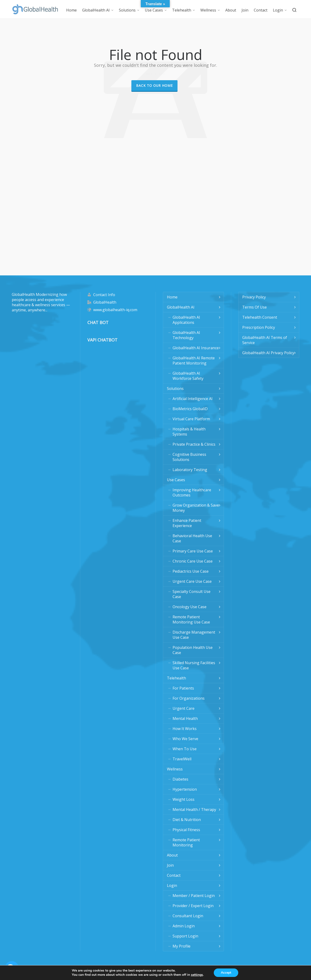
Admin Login (184, 926)
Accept (226, 973)
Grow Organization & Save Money (196, 508)
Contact (174, 875)
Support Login (185, 936)
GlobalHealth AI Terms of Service (265, 340)
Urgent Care (184, 708)
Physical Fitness (186, 830)
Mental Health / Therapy (194, 809)
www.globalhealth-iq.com (115, 310)
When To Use (185, 749)
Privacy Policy (254, 297)
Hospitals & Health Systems (189, 432)
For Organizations (189, 698)
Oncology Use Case (190, 607)
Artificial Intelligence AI (193, 399)
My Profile (182, 946)
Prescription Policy (259, 327)
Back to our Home (154, 85)
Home (172, 297)
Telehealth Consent (260, 317)
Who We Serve (185, 739)
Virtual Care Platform (191, 419)
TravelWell (182, 759)
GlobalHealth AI (181, 307)
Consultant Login (188, 916)
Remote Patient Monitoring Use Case (191, 619)
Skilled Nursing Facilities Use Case (194, 665)
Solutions (175, 389)
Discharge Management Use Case (194, 635)
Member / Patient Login (194, 896)
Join (170, 865)
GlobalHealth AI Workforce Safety (188, 376)
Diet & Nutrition (187, 820)
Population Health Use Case (193, 650)
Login (172, 885)
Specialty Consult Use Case (192, 594)
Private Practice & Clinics (194, 444)
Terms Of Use (254, 307)
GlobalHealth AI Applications (186, 320)
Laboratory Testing (190, 470)
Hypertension (185, 789)
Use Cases (176, 480)
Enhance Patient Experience (187, 523)
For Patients (183, 688)
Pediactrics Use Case (191, 571)
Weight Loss (184, 799)
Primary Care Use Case (193, 551)
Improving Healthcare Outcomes (192, 492)
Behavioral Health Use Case (192, 538)
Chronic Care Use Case (193, 561)
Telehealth (176, 678)
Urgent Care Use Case (192, 581)
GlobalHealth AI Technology (186, 335)
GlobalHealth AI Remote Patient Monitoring (194, 361)
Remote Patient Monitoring (186, 842)
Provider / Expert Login (193, 906)
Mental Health (185, 718)
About (172, 855)
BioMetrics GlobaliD (190, 409)
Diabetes (180, 779)
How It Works (185, 729)
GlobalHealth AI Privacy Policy (268, 353)
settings (197, 975)
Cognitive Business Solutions (189, 457)
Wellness (175, 769)
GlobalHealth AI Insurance (196, 348)
